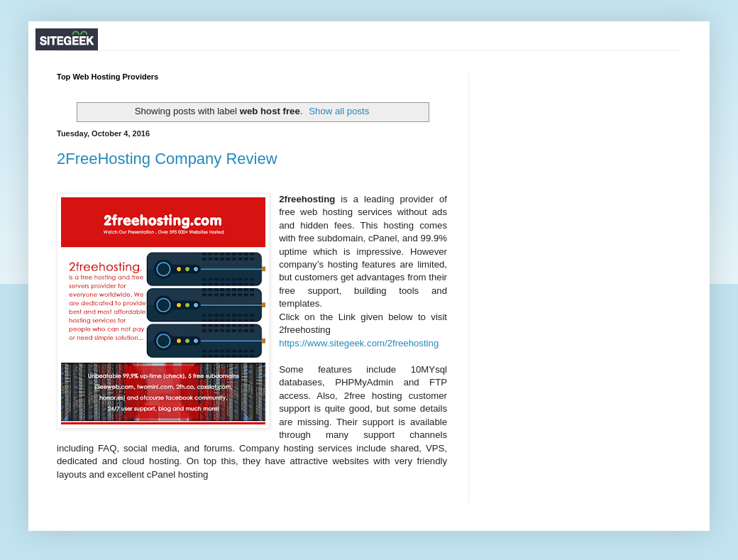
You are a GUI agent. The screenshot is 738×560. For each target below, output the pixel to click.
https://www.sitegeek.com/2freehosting (359, 343)
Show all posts (339, 111)
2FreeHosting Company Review (167, 159)
